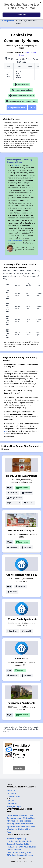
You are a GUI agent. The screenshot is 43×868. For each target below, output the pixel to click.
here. (6, 431)
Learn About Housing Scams (20, 852)
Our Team (11, 793)
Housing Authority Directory (20, 824)
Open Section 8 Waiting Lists (20, 815)
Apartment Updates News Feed (21, 826)
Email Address (19, 758)
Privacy (10, 801)
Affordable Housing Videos (19, 821)
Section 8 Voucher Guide (18, 844)
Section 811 (16, 165)
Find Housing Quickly (17, 838)
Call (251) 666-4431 (17, 108)
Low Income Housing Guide (19, 841)
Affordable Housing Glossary (20, 855)
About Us (11, 791)
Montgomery (8, 21)
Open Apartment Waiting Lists (21, 818)
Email (32, 108)
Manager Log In (14, 806)
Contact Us (12, 804)
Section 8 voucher (15, 240)
